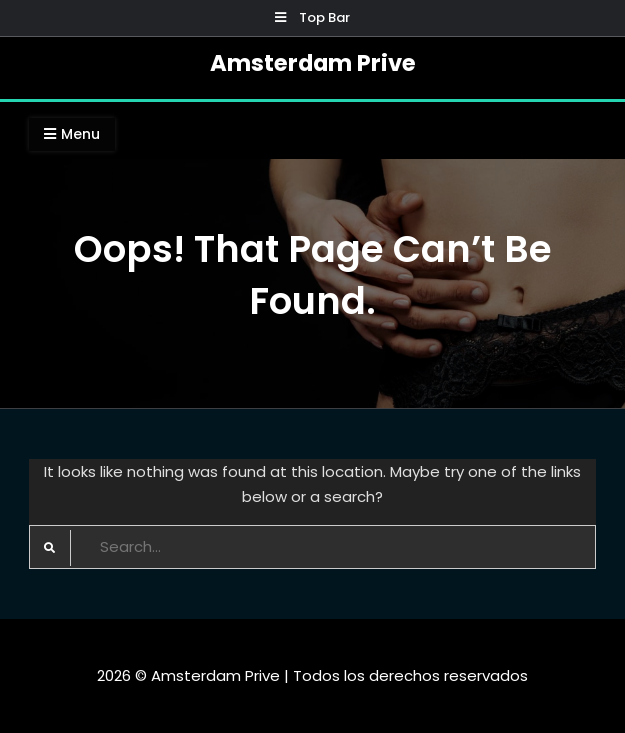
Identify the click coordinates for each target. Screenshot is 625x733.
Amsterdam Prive (313, 63)
